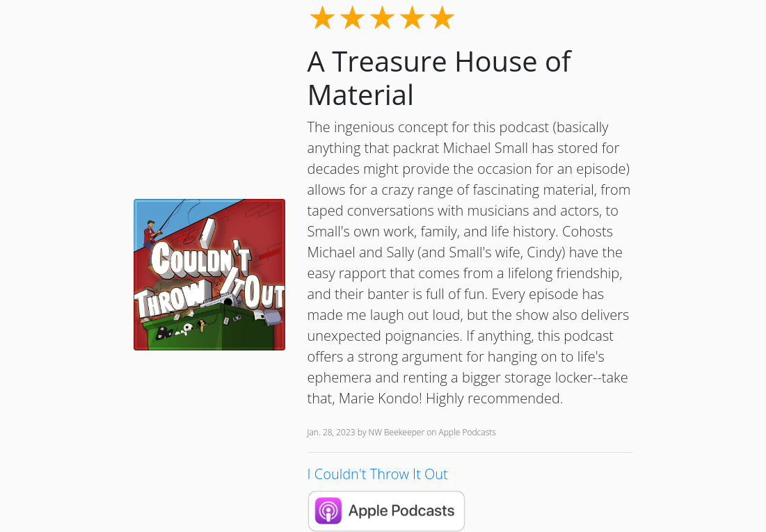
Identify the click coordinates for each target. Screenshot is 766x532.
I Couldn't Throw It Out (378, 474)
